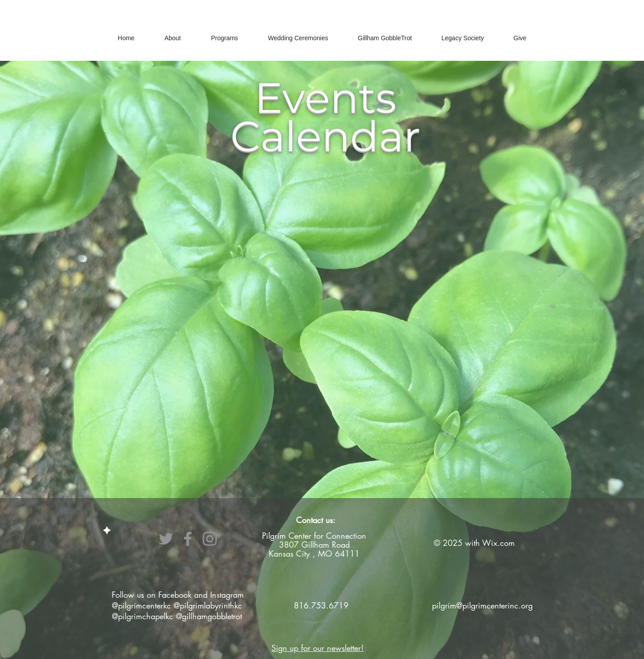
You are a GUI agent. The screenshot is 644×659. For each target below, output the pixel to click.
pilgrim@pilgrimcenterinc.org (482, 605)
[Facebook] (188, 539)
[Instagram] (210, 539)
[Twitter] (166, 539)
